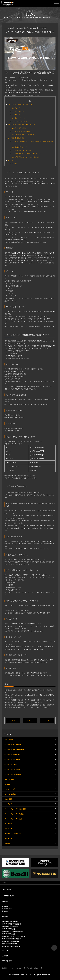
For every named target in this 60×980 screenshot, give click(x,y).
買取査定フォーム (8, 909)
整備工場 (16, 115)
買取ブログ (6, 911)
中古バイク (8, 829)
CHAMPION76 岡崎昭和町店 (11, 939)
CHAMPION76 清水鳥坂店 (10, 927)
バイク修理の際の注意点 (16, 138)
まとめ (11, 160)
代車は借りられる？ (20, 147)
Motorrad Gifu (9, 779)
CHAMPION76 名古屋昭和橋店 (11, 931)
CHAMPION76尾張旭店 (12, 754)
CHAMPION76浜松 (11, 764)
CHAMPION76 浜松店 (9, 929)
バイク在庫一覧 (7, 896)
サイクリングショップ (20, 121)
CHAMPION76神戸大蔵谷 (13, 774)
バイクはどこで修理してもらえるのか (20, 105)
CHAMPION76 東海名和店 (10, 922)
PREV (13, 720)
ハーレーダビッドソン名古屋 (14, 814)
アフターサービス (10, 789)
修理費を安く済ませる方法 (22, 150)
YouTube (7, 784)
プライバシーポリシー (33, 968)
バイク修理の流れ (19, 128)
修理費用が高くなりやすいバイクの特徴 (26, 157)
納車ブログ (8, 839)
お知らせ (5, 951)
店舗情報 (5, 916)
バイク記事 (15, 17)
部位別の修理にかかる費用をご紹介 (25, 135)
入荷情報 (5, 956)
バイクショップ (18, 111)
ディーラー (17, 108)
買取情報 (7, 844)
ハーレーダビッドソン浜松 (13, 819)
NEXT (47, 720)
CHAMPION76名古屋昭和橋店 (14, 749)
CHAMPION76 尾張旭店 (9, 941)
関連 (15, 164)
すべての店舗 (9, 740)
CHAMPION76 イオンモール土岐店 (13, 936)
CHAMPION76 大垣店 (9, 934)
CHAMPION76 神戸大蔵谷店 (11, 924)
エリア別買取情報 (10, 794)
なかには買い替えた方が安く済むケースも (27, 154)
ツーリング (8, 804)
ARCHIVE (30, 720)
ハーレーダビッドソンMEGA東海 (15, 809)
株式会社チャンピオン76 (13, 834)
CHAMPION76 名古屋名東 (13, 745)
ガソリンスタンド (19, 118)
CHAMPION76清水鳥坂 (12, 769)
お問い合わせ (7, 961)
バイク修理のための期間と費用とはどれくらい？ (24, 125)
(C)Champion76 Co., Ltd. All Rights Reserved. (30, 975)
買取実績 (5, 901)
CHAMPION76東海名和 (12, 759)
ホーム (6, 17)
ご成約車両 (8, 799)
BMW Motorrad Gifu (8, 944)
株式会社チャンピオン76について (12, 968)
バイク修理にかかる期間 (21, 131)
